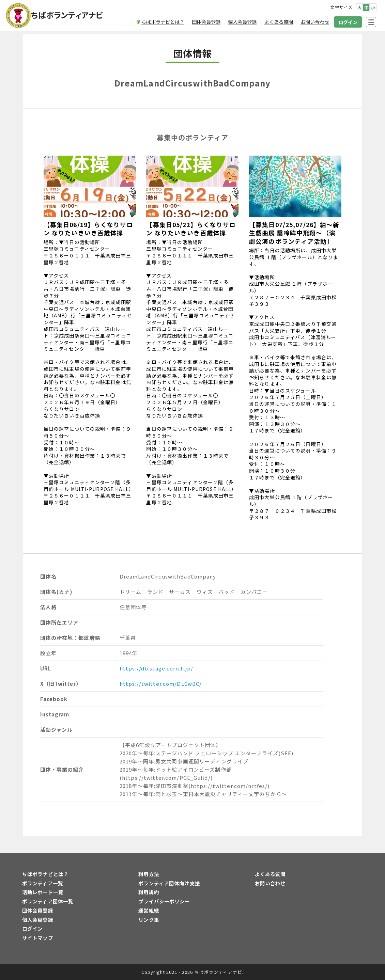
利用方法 (149, 874)
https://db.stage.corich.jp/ (156, 668)
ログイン (32, 928)
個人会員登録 (38, 920)
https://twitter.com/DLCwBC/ (161, 684)
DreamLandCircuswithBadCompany (192, 83)
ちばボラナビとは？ (45, 874)
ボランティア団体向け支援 (169, 883)
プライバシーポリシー (164, 901)
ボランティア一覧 (43, 883)
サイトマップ (38, 938)
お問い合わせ (270, 883)
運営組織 (149, 910)
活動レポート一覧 (43, 892)
